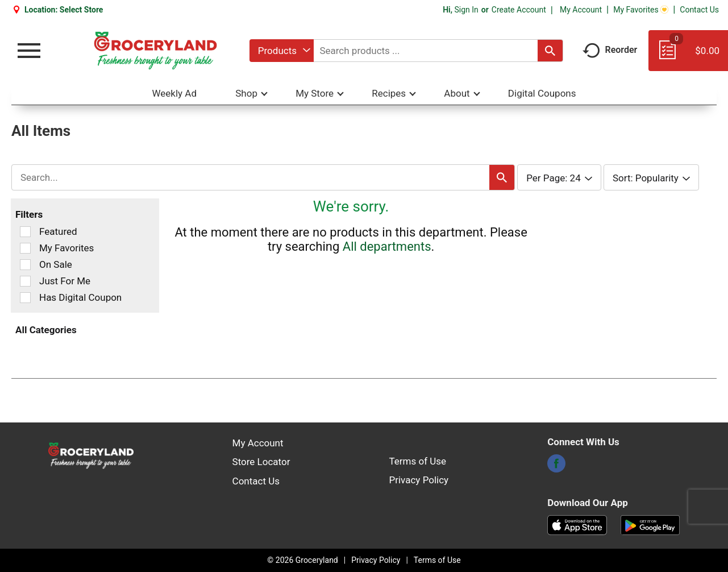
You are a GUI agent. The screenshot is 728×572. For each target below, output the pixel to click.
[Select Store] (82, 10)
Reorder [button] (610, 50)
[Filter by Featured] (25, 232)
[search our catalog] (550, 51)
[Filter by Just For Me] (25, 281)
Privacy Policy (419, 480)
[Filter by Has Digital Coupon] (25, 298)
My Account (581, 10)
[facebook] (556, 467)
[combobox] (282, 51)
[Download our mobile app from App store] (577, 524)
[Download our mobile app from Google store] (650, 524)
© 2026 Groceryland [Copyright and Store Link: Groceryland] (302, 560)
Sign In (466, 10)
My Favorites (641, 10)
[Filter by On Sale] (25, 265)
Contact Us (699, 10)
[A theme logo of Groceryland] (155, 51)
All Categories (46, 330)
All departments (387, 246)
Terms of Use (418, 461)
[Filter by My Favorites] (25, 248)
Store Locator (261, 462)
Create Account (519, 10)
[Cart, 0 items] (688, 56)
